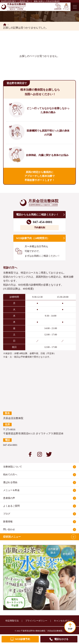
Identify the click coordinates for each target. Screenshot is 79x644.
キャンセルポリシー (64, 621)
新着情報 (8, 522)
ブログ (7, 514)
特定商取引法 (12, 621)
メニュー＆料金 (11, 490)
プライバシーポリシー (36, 621)
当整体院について (13, 467)
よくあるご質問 (11, 506)
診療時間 (58, 9)
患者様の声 (9, 498)
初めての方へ (10, 475)
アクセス (66, 9)
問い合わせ (9, 529)
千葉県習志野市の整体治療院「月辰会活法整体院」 (43, 631)
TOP (70, 629)
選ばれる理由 (10, 482)
